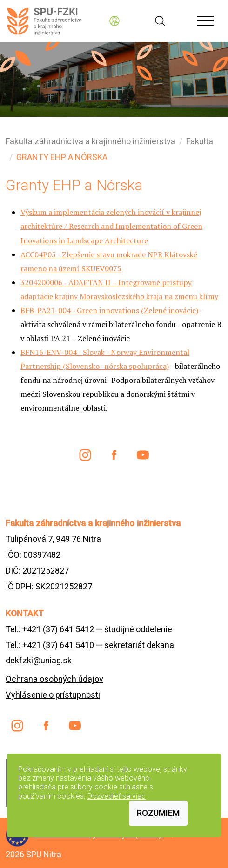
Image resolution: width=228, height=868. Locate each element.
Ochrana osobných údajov (54, 679)
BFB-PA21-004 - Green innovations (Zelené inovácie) (109, 310)
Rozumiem (158, 813)
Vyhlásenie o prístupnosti (53, 695)
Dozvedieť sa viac (117, 796)
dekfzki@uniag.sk (39, 660)
